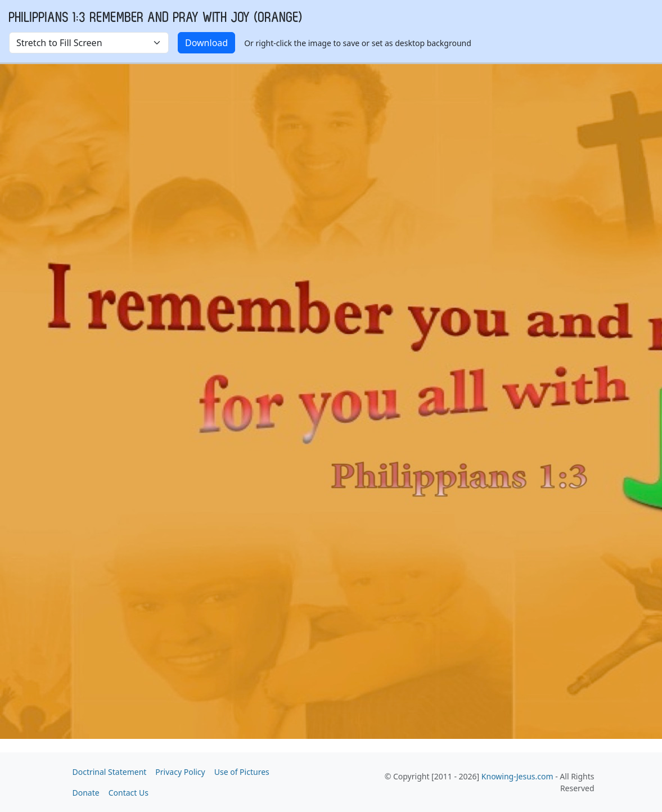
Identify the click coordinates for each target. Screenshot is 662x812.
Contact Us (129, 793)
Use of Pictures (242, 772)
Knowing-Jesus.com (517, 776)
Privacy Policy (180, 772)
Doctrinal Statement (110, 772)
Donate (86, 793)
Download (206, 43)
